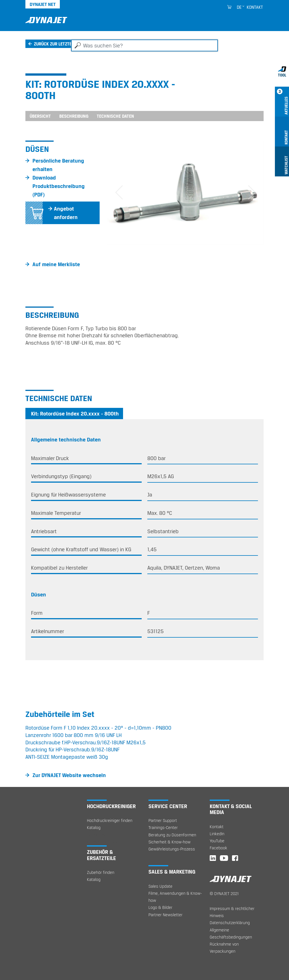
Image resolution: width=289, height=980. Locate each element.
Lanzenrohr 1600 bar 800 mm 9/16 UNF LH (74, 735)
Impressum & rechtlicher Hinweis (232, 912)
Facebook (218, 848)
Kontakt (255, 7)
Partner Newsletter (166, 915)
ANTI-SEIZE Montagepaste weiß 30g (67, 757)
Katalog (94, 827)
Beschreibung (74, 116)
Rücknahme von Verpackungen (224, 948)
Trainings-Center (163, 827)
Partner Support (163, 820)
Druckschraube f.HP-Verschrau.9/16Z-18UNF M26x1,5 (86, 742)
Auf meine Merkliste (56, 264)
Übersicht (40, 116)
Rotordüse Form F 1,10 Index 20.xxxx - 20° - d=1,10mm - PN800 (98, 728)
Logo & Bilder (160, 907)
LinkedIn (217, 834)
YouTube (217, 841)
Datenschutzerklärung (230, 923)
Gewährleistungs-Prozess (172, 849)
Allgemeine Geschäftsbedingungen (231, 933)
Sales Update (160, 886)
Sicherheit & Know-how (169, 842)
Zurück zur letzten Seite (60, 44)
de (239, 7)
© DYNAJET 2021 (224, 893)
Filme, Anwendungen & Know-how (175, 897)
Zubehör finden (101, 872)
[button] (119, 193)
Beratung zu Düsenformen (172, 835)
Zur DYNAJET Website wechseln (69, 775)
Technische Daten (115, 116)
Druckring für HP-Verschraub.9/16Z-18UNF (73, 749)
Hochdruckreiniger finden (110, 820)
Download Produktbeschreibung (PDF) (59, 186)
